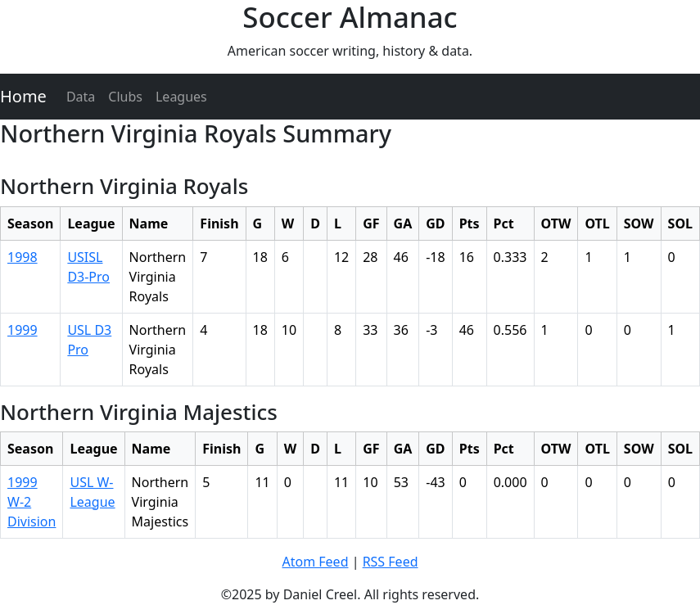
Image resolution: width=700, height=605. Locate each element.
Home (23, 96)
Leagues (181, 97)
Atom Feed (315, 562)
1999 (23, 330)
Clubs (125, 97)
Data (81, 97)
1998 (23, 257)
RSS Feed (391, 562)
